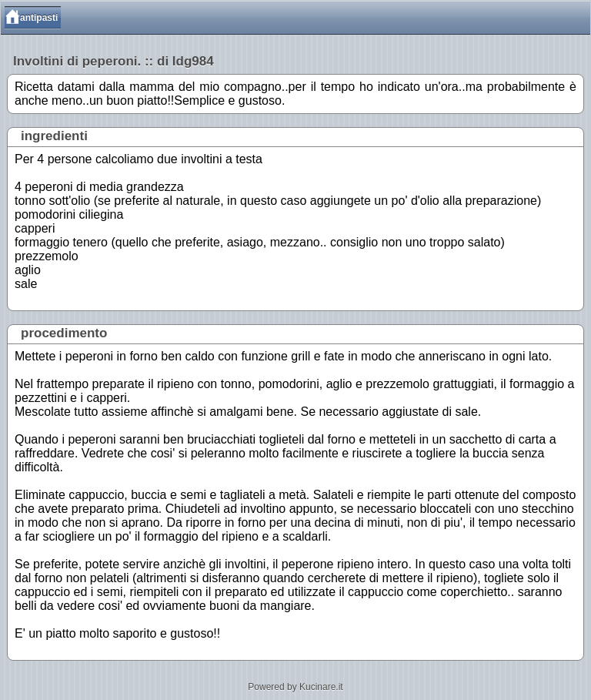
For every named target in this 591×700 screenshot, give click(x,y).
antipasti (39, 18)
